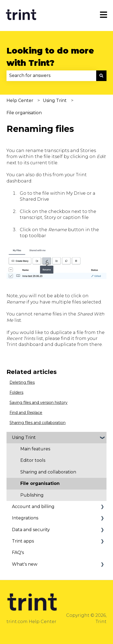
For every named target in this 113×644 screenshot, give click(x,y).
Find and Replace (26, 413)
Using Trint (55, 100)
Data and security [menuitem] (31, 530)
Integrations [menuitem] (25, 518)
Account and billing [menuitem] (33, 507)
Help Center (20, 100)
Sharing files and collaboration (38, 423)
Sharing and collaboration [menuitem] (48, 472)
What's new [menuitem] (25, 564)
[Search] (101, 76)
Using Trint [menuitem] (24, 437)
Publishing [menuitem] (32, 495)
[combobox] (51, 76)
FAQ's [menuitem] (18, 552)
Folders (16, 392)
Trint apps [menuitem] (23, 541)
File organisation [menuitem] (40, 483)
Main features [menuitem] (35, 449)
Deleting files (22, 382)
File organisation (24, 113)
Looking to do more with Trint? (50, 57)
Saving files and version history (38, 403)
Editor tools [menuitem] (33, 460)
